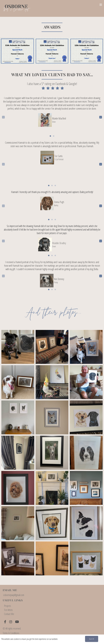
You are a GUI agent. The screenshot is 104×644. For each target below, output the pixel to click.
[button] (50, 135)
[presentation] (3, 116)
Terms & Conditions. (11, 632)
